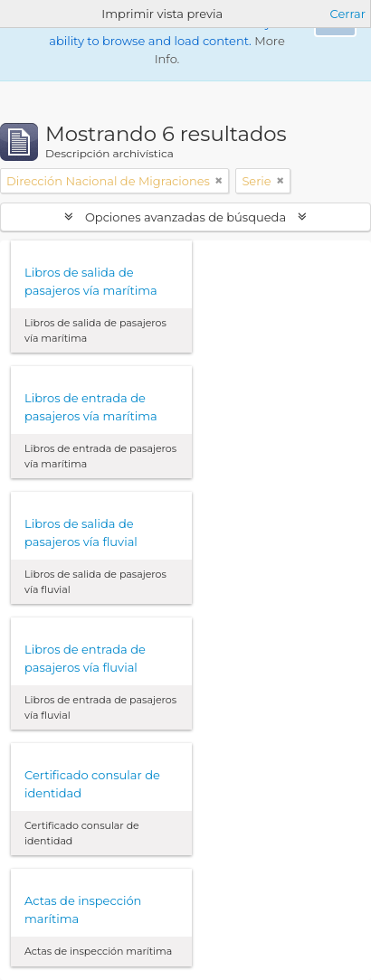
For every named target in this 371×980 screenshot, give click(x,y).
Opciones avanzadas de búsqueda (186, 217)
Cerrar (348, 14)
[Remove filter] (219, 181)
